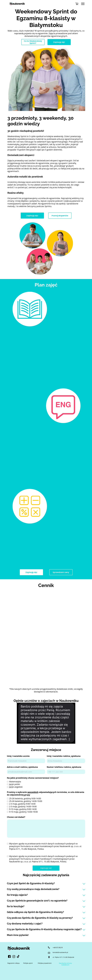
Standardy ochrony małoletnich (65, 964)
